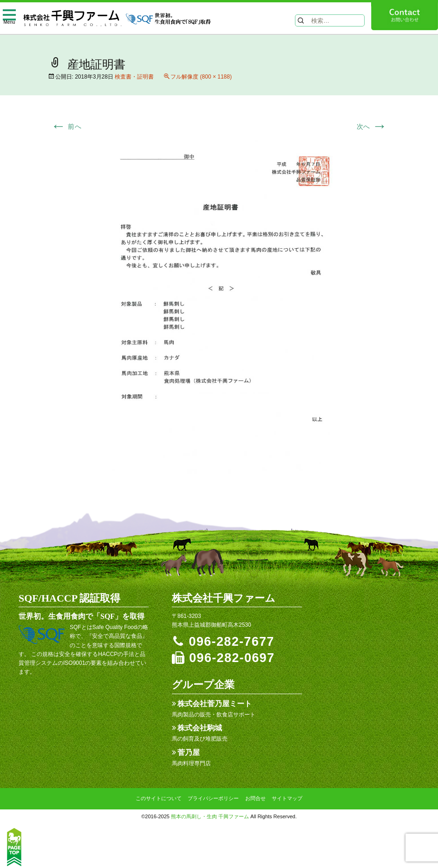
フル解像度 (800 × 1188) (201, 77)
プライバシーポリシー (213, 798)
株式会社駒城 (200, 728)
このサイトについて (159, 798)
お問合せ (255, 798)
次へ (372, 126)
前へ (66, 126)
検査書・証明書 (134, 77)
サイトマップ (287, 798)
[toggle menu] (9, 16)
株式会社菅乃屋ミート (215, 704)
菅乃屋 (189, 752)
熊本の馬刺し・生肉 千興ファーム (210, 816)
